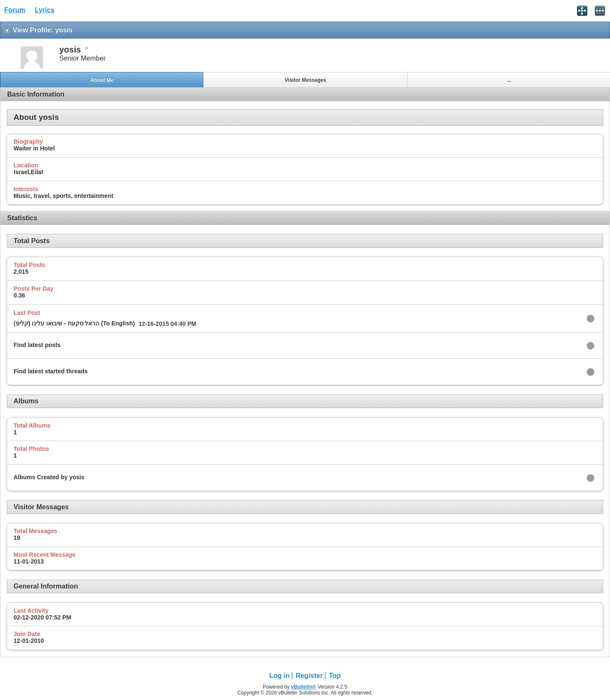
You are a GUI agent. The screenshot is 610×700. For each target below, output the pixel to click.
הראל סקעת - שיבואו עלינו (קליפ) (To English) (74, 323)
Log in (280, 676)
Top (335, 676)
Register (309, 676)
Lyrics (45, 10)
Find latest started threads (51, 371)
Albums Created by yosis (49, 477)
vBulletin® (304, 687)
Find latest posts (37, 345)
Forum (15, 10)
